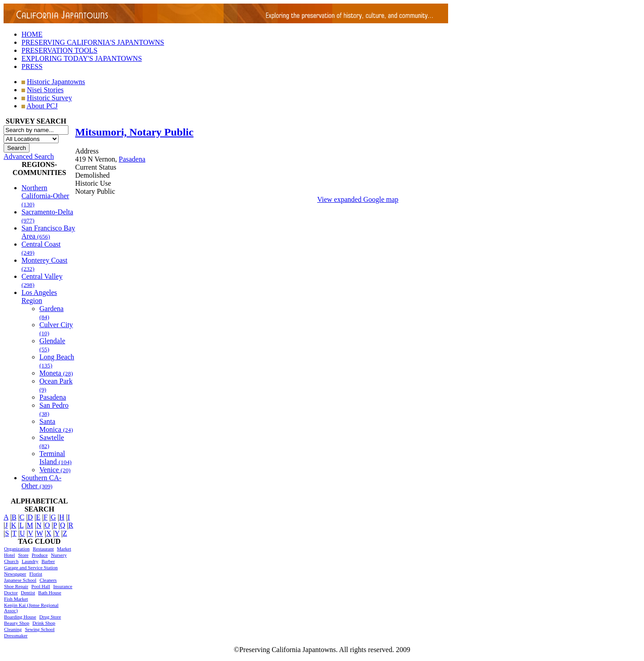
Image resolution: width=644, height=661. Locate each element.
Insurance (63, 586)
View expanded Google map (358, 199)
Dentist (28, 593)
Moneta (56, 373)
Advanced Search (29, 156)
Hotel (9, 555)
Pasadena (53, 397)
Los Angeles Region (39, 296)
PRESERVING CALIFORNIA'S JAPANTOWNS (93, 42)
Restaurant (43, 549)
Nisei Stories (45, 90)
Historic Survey (49, 98)
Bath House (50, 593)
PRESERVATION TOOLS (59, 50)
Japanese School (20, 580)
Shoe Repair (16, 586)
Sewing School (40, 629)
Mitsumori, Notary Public (134, 132)
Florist (36, 574)
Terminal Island (55, 458)
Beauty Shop (17, 623)
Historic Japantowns (56, 82)
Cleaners (48, 580)
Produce (40, 555)
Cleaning (13, 629)
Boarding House (20, 617)
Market (64, 549)
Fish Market (16, 599)
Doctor (11, 593)
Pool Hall (41, 586)
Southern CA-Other (41, 482)
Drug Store (50, 617)
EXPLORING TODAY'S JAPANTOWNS (82, 58)
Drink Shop (44, 623)
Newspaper (15, 574)
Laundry (30, 561)
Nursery (59, 555)
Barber (48, 561)
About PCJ (42, 106)
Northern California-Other (45, 196)
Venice (55, 470)
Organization (17, 549)
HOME (32, 34)
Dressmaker (16, 635)
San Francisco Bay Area (48, 232)
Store (23, 555)
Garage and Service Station (31, 567)
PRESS (32, 66)
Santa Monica (56, 425)
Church (11, 561)
